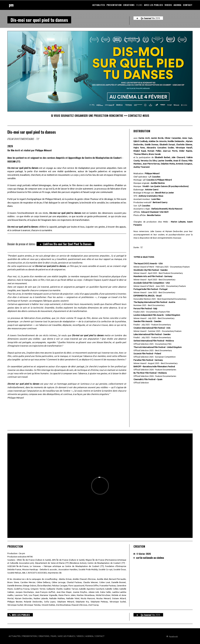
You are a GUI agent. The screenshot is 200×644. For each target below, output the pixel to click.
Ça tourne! (148, 18)
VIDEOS (168, 5)
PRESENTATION (114, 5)
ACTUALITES (99, 5)
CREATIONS (129, 5)
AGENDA (177, 5)
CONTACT (188, 5)
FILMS (139, 5)
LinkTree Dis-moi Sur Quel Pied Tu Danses (66, 244)
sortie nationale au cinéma (150, 558)
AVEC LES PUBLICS (154, 5)
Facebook (172, 637)
